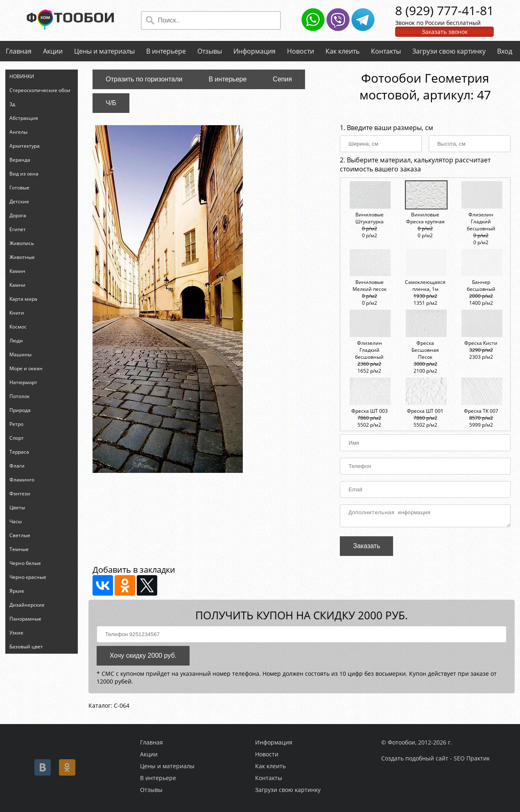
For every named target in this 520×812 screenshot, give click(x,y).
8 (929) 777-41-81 (444, 10)
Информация (254, 51)
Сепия (282, 79)
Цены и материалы (104, 51)
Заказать (366, 548)
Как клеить (343, 51)
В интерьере (166, 51)
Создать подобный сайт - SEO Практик (435, 758)
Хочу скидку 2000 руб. (143, 658)
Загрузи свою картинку (449, 51)
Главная (19, 51)
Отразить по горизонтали (144, 79)
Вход (505, 51)
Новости (301, 51)
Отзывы (210, 51)
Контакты (386, 51)
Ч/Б (111, 103)
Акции (53, 51)
